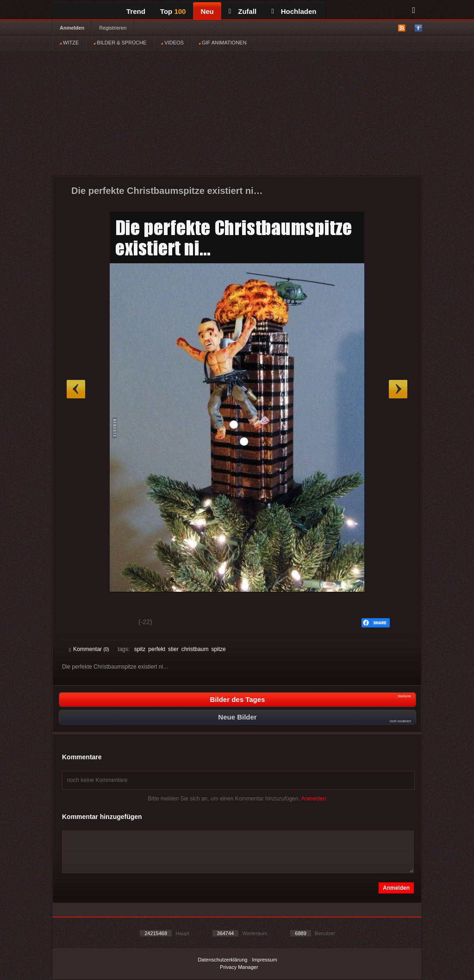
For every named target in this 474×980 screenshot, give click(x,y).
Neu (207, 11)
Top (173, 11)
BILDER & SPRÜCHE (120, 43)
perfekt (157, 649)
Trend (136, 11)
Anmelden (72, 28)
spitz (140, 649)
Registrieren (113, 28)
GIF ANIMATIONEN (222, 43)
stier (173, 649)
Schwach (114, 623)
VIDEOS (172, 43)
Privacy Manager (239, 967)
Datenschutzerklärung (222, 960)
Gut (79, 623)
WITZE (69, 43)
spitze (218, 649)
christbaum (195, 649)
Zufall (243, 11)
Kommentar (89, 649)
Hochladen (294, 11)
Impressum (264, 960)
